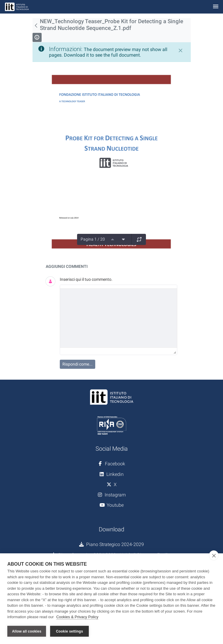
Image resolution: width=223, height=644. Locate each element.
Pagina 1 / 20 (93, 239)
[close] (214, 556)
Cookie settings (69, 631)
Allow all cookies (27, 631)
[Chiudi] (181, 50)
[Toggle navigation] (216, 7)
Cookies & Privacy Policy (77, 617)
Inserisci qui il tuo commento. (86, 279)
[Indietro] (36, 26)
